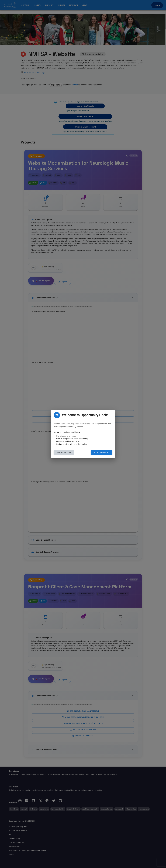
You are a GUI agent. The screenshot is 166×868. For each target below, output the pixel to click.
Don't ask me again (64, 452)
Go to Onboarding (101, 452)
